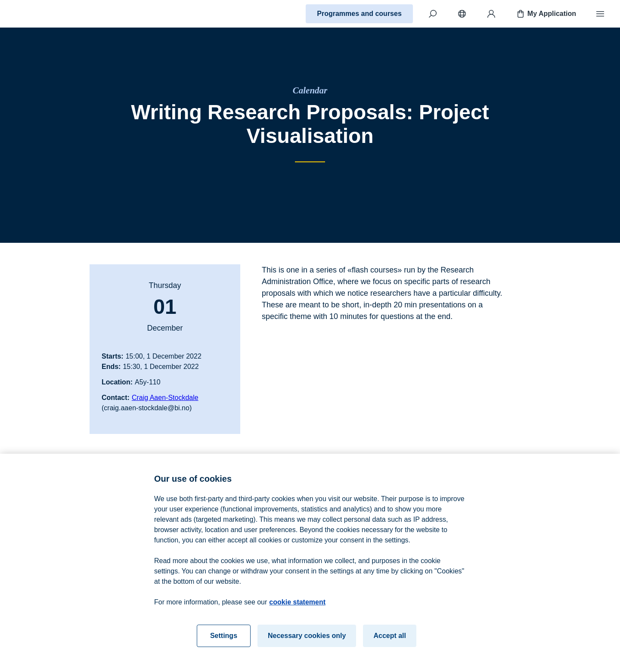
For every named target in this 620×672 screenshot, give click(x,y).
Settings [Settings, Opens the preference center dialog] (224, 638)
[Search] (433, 14)
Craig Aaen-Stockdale (165, 398)
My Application (546, 14)
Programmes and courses (359, 14)
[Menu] (600, 14)
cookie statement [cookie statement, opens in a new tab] (297, 605)
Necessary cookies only (307, 638)
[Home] (37, 14)
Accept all (390, 638)
